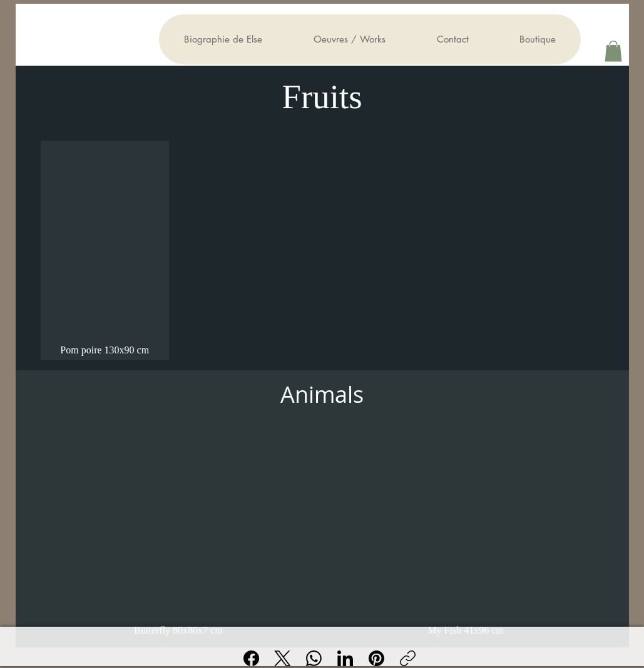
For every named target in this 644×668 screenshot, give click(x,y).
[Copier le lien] (408, 658)
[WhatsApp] (314, 658)
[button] (613, 51)
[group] (322, 250)
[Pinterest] (376, 658)
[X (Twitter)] (283, 658)
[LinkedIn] (345, 658)
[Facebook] (251, 658)
